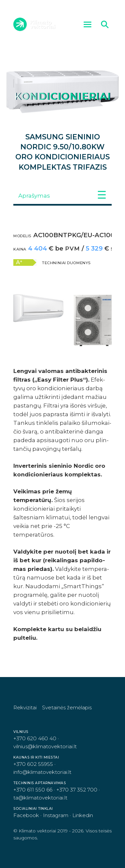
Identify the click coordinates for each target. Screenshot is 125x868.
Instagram (56, 815)
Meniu (89, 24)
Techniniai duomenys (66, 263)
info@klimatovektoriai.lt (42, 772)
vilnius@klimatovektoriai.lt (45, 746)
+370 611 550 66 (33, 790)
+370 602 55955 (33, 764)
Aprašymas (34, 196)
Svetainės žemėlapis (67, 707)
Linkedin (83, 815)
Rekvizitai (25, 707)
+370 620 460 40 (35, 738)
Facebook (26, 815)
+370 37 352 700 (77, 790)
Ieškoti (106, 24)
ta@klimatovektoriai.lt (40, 798)
